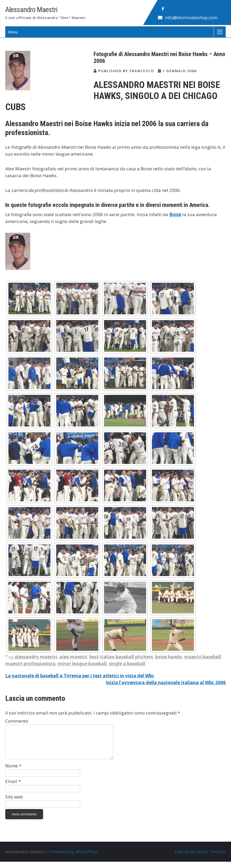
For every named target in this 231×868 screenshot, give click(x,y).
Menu (13, 32)
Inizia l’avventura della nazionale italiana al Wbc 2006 (166, 683)
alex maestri (73, 657)
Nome (13, 772)
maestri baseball (203, 657)
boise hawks (169, 657)
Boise (175, 214)
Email (13, 788)
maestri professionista (30, 664)
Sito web (14, 803)
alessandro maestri (36, 657)
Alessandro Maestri (31, 10)
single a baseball (127, 664)
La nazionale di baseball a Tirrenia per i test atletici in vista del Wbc (80, 676)
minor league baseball (82, 664)
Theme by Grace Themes (200, 858)
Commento (17, 721)
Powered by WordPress (74, 858)
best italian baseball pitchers (121, 657)
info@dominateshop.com (191, 18)
